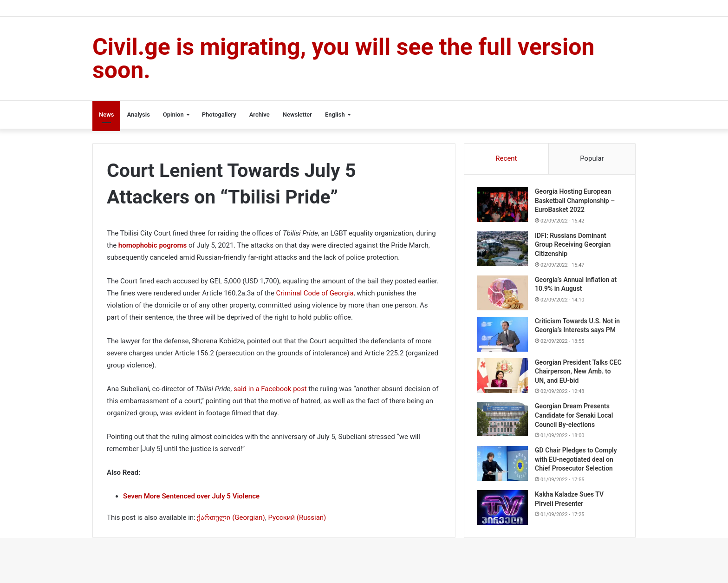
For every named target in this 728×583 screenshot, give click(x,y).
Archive (260, 115)
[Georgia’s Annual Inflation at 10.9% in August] (504, 294)
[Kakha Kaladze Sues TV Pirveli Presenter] (504, 512)
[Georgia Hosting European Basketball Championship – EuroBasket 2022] (504, 206)
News (106, 115)
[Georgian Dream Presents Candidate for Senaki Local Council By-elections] (504, 423)
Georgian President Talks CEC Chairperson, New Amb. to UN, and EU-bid (577, 375)
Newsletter (297, 115)
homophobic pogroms (153, 245)
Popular (592, 158)
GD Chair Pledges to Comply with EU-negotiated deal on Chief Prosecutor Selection (577, 463)
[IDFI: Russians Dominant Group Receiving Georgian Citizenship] (504, 250)
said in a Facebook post (271, 389)
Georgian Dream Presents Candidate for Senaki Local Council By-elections (575, 419)
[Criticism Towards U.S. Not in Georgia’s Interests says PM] (504, 336)
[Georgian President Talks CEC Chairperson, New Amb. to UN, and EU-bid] (504, 379)
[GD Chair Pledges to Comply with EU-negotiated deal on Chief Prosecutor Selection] (504, 468)
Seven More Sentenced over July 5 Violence (191, 496)
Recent (506, 158)
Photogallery (219, 115)
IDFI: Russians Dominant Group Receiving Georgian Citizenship (574, 246)
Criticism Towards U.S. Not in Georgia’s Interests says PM (575, 331)
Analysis (138, 115)
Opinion (173, 115)
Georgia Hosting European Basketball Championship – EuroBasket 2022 (576, 202)
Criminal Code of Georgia (315, 293)
